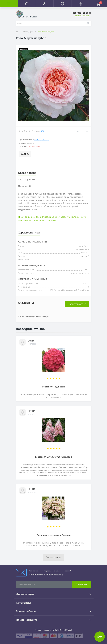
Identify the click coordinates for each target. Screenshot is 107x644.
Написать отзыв (77, 304)
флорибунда (42, 217)
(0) (42, 131)
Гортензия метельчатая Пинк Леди (53, 457)
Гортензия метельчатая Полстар (54, 535)
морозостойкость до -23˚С (72, 217)
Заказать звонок (82, 15)
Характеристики (27, 180)
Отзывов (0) (25, 186)
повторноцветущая (28, 220)
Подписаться (81, 584)
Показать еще (54, 557)
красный (54, 217)
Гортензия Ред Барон (53, 387)
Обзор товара (27, 173)
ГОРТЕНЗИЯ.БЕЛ (42, 140)
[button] (45, 4)
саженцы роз (28, 217)
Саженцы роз (27, 32)
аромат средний (47, 220)
